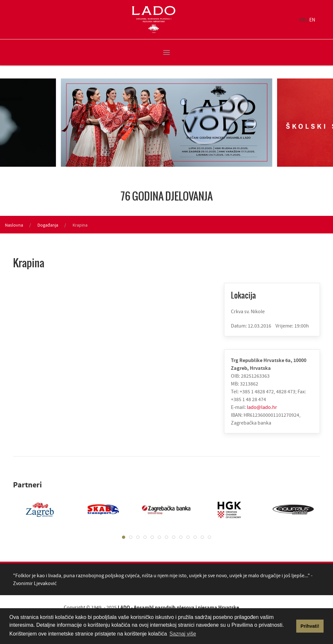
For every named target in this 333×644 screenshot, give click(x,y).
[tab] (124, 537)
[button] (166, 52)
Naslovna (14, 225)
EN (312, 20)
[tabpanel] (35, 510)
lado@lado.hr (262, 407)
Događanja (48, 225)
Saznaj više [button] (183, 634)
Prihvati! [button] (310, 626)
